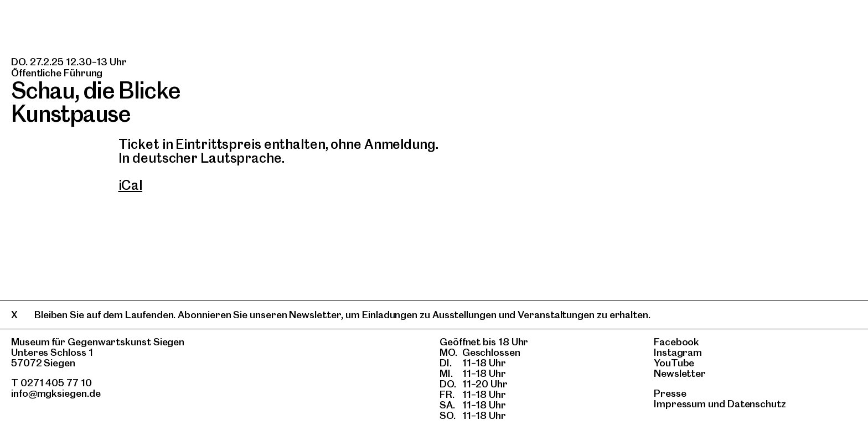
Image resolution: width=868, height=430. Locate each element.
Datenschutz (757, 404)
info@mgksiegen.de (56, 393)
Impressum (680, 404)
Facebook (676, 342)
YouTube (674, 363)
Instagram (678, 352)
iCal (131, 185)
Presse (670, 393)
